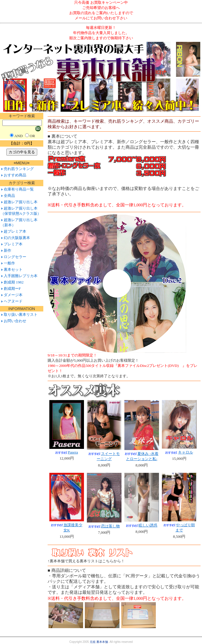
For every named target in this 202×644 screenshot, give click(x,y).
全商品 (9, 196)
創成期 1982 (14, 282)
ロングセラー (15, 257)
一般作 (9, 263)
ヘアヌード (13, 301)
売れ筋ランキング (19, 169)
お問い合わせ (14, 321)
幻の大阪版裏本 (17, 238)
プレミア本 (13, 244)
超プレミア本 (15, 231)
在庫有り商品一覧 (19, 189)
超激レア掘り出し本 (21, 202)
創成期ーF (12, 289)
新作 (8, 250)
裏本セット (13, 269)
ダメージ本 (13, 295)
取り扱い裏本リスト (21, 314)
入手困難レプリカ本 (21, 276)
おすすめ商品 (15, 175)
